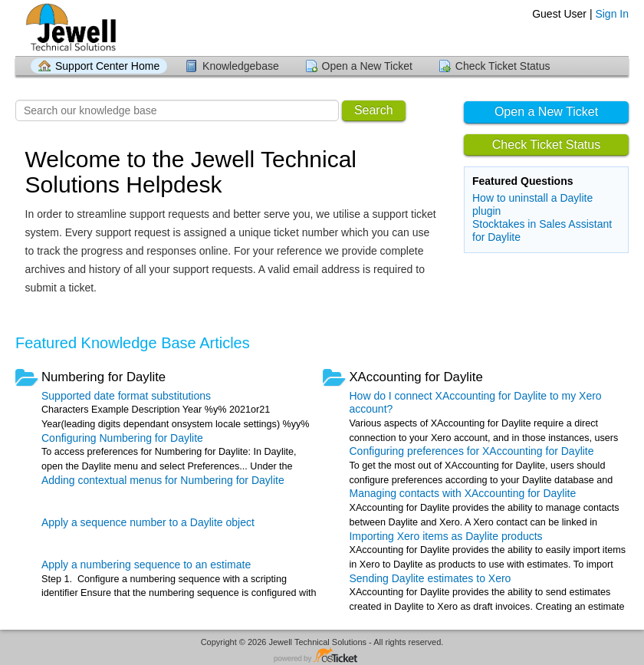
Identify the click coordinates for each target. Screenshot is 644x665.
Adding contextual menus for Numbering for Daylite (163, 480)
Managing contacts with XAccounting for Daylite (462, 493)
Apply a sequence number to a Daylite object (148, 522)
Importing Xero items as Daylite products (445, 536)
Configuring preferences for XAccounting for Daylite (471, 451)
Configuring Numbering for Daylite (122, 438)
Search (374, 110)
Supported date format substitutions (126, 396)
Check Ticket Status (503, 66)
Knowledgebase (241, 66)
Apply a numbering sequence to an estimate (146, 565)
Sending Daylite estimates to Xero (430, 578)
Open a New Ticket (367, 66)
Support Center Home (107, 66)
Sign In (612, 14)
